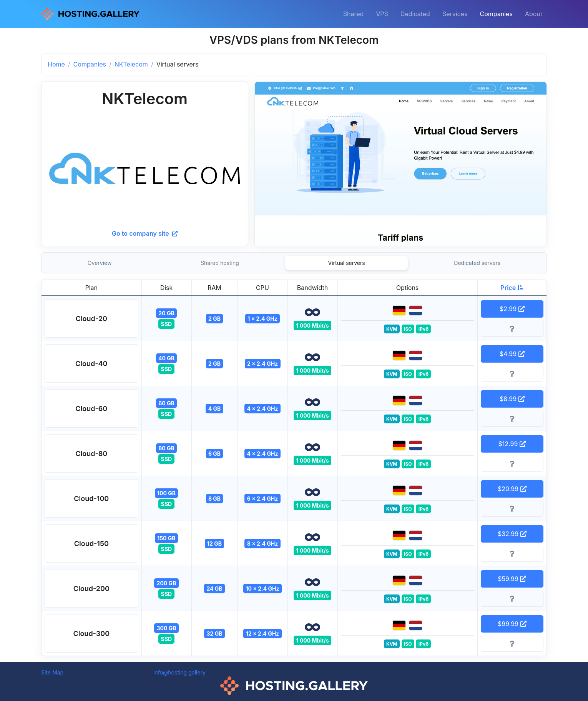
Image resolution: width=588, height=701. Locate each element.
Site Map (52, 672)
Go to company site (145, 233)
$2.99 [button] (512, 309)
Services (455, 14)
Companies (496, 14)
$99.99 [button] (512, 624)
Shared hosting (220, 263)
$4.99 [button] (512, 354)
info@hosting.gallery (179, 672)
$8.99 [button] (512, 399)
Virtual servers (347, 263)
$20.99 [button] (512, 489)
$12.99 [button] (512, 444)
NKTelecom (131, 64)
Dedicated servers (477, 263)
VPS (382, 14)
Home (56, 64)
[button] (91, 318)
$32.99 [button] (512, 534)
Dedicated (415, 14)
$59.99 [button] (512, 579)
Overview (100, 263)
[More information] (512, 329)
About (534, 14)
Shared (354, 14)
